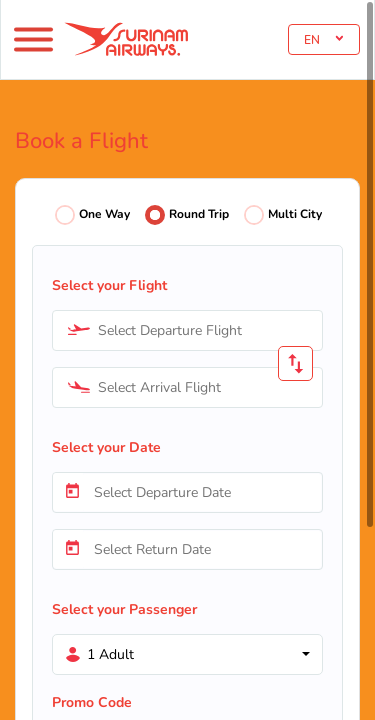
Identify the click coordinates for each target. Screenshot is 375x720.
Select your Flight (109, 285)
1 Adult (110, 654)
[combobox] (187, 330)
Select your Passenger (124, 609)
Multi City (295, 214)
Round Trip (199, 214)
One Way (104, 214)
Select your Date (106, 447)
